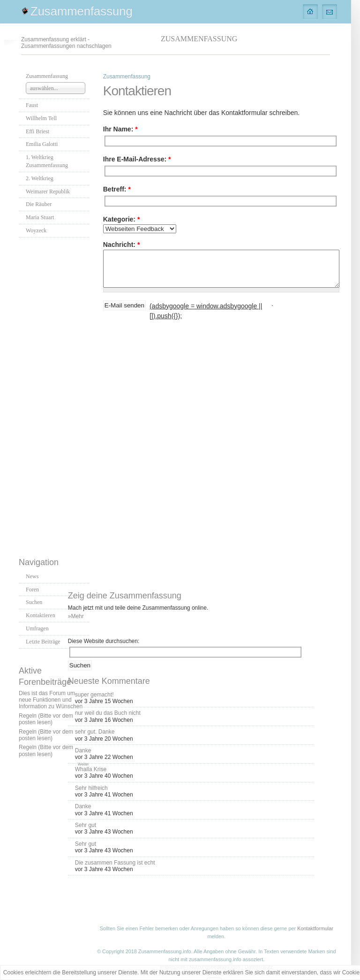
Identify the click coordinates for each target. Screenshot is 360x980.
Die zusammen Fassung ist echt (115, 863)
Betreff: (117, 189)
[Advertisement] (56, 395)
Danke (83, 750)
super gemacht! (94, 695)
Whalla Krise (91, 769)
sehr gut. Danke (95, 732)
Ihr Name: (120, 129)
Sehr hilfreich (91, 788)
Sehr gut (86, 825)
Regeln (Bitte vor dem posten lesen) (46, 719)
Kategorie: (122, 219)
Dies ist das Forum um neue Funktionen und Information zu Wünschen (51, 700)
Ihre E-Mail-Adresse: (137, 159)
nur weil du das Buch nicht (108, 713)
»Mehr (76, 616)
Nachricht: (122, 245)
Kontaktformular (315, 928)
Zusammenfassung (82, 11)
